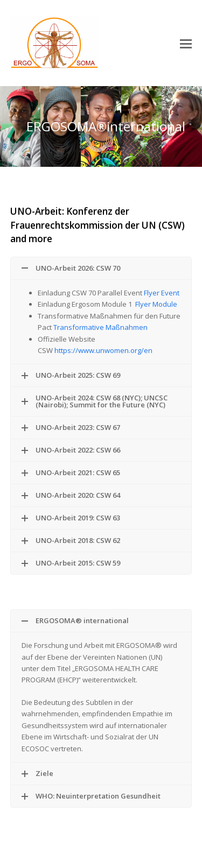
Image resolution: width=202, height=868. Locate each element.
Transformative (79, 327)
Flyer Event (162, 293)
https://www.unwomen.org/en (103, 350)
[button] (186, 43)
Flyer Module (156, 304)
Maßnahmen (127, 327)
